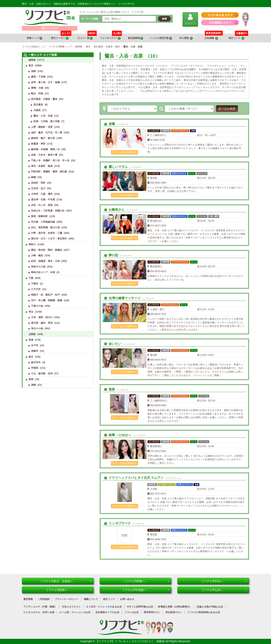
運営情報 (28, 599)
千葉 (31, 278)
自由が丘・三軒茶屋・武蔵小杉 (48, 211)
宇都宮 (35, 368)
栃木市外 (36, 362)
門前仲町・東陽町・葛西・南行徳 (49, 172)
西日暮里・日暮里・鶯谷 (44, 99)
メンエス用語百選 (161, 38)
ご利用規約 (44, 599)
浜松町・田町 (38, 183)
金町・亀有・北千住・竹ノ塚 (47, 133)
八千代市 (36, 289)
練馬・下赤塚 (38, 77)
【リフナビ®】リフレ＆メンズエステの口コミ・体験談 (131, 641)
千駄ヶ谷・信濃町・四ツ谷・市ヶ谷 (50, 160)
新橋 (33, 177)
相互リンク (238, 37)
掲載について (91, 599)
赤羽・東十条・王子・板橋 (45, 82)
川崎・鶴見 (37, 256)
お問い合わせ (127, 599)
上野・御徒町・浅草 (42, 127)
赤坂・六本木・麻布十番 (44, 155)
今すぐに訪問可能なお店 (140, 607)
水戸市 (35, 345)
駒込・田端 (37, 93)
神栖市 (35, 351)
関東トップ (34, 38)
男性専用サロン (152, 612)
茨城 (31, 340)
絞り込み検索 (227, 109)
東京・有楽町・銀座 (42, 166)
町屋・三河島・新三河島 (47, 121)
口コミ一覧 (87, 37)
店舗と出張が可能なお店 (210, 607)
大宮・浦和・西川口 (42, 317)
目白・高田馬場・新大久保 (45, 227)
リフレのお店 (132, 612)
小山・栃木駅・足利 (42, 374)
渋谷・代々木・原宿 (42, 205)
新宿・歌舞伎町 (39, 216)
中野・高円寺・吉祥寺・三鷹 (47, 233)
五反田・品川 (38, 188)
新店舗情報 (135, 38)
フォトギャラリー (111, 37)
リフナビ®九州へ (224, 590)
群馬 (31, 379)
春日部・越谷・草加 (42, 323)
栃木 (31, 357)
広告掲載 (211, 38)
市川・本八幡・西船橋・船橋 (47, 300)
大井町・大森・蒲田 (42, 194)
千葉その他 (37, 306)
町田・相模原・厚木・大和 (45, 261)
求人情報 (186, 38)
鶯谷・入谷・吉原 (43, 116)
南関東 (32, 60)
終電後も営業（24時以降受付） (175, 607)
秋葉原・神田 (38, 144)
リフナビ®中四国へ (145, 590)
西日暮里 (38, 105)
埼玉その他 (37, 328)
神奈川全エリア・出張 (43, 272)
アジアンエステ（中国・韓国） (40, 607)
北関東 (32, 334)
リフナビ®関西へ (68, 590)
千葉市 (35, 284)
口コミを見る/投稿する (124, 152)
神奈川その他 (38, 267)
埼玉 (31, 312)
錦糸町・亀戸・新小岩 (43, 138)
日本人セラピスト (71, 607)
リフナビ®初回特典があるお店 (204, 612)
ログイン (190, 19)
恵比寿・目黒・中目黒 (43, 200)
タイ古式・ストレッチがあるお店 (104, 607)
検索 (164, 19)
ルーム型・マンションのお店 (75, 612)
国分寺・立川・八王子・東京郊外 (49, 239)
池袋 (33, 71)
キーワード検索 (90, 19)
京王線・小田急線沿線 (43, 222)
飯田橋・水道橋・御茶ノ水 (45, 149)
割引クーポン (61, 37)
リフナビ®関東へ (146, 581)
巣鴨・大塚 (37, 88)
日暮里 (37, 110)
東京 (31, 66)
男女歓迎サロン (174, 612)
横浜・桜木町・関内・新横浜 (47, 250)
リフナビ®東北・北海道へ (66, 581)
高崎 (33, 385)
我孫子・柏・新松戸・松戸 (45, 295)
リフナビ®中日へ (224, 581)
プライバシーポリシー (67, 599)
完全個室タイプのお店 (107, 612)
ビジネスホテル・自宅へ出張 (39, 612)
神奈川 (32, 244)
